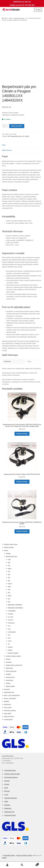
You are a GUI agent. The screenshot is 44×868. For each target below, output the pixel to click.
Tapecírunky (10, 680)
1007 (9, 559)
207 (9, 566)
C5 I (9, 635)
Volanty (8, 683)
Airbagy (8, 553)
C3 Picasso (11, 623)
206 (9, 562)
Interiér (11, 18)
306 (9, 575)
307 (9, 578)
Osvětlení (9, 662)
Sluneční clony (10, 677)
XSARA (10, 650)
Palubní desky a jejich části (14, 665)
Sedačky (9, 674)
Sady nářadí (7, 713)
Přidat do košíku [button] (22, 434)
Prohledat (22, 865)
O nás (6, 795)
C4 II (9, 629)
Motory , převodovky (10, 698)
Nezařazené (7, 704)
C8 (27, 18)
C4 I (9, 626)
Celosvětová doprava (11, 777)
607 (9, 599)
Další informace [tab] (7, 150)
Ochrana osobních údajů (12, 774)
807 (9, 136)
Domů (6, 18)
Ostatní (8, 659)
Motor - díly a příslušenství (12, 695)
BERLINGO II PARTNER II (15, 608)
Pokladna (7, 805)
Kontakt (7, 784)
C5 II (9, 638)
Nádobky (7, 701)
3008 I (10, 569)
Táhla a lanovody (9, 716)
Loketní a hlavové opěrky (13, 656)
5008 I (10, 596)
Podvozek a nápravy (10, 710)
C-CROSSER (12, 611)
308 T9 (10, 584)
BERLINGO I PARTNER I (15, 605)
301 (9, 571)
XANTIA (10, 647)
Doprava (7, 781)
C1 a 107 (11, 617)
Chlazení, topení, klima (11, 544)
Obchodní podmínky (11, 798)
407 (9, 593)
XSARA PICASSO (13, 653)
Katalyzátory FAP (9, 692)
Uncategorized (8, 719)
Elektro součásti (9, 547)
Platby (6, 802)
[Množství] (5, 126)
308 (9, 581)
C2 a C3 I (11, 620)
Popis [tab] (4, 145)
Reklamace (8, 808)
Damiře (4, 858)
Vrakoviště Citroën (10, 770)
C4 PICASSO (12, 632)
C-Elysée (11, 614)
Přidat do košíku (17, 126)
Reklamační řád (9, 812)
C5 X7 (10, 641)
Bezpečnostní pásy (19, 18)
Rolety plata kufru (11, 671)
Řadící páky (9, 668)
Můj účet (7, 791)
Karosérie (7, 689)
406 (9, 590)
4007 (9, 587)
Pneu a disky (8, 707)
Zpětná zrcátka (10, 686)
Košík (6, 788)
